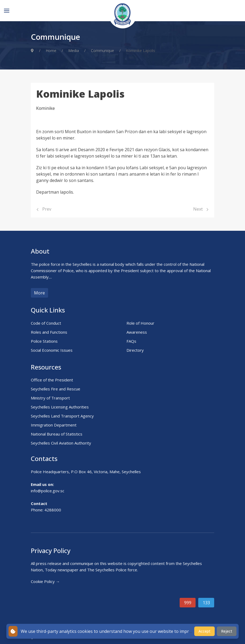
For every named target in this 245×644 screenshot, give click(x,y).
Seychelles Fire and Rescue (56, 389)
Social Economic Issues (52, 350)
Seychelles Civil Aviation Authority (61, 443)
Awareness (137, 332)
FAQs (131, 341)
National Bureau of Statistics (57, 434)
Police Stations (44, 341)
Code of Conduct (46, 323)
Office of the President (52, 380)
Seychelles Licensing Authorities (60, 407)
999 (188, 603)
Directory (135, 350)
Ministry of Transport (50, 398)
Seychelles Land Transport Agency (62, 416)
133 (206, 603)
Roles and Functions (49, 332)
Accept (204, 631)
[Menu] (7, 11)
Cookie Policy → (45, 581)
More (39, 293)
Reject (227, 631)
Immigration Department (54, 425)
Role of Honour (140, 323)
